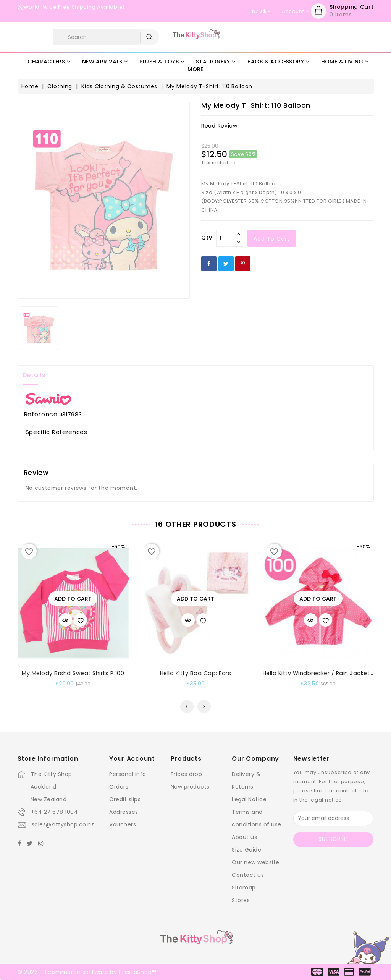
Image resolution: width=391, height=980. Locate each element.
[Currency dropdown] (261, 11)
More (195, 69)
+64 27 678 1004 (55, 812)
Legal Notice (249, 799)
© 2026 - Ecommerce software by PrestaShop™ (87, 972)
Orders (119, 787)
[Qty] (225, 238)
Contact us (248, 875)
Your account (132, 759)
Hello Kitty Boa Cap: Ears (196, 673)
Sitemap (244, 888)
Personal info (128, 774)
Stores (241, 900)
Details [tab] (34, 375)
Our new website (256, 862)
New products (190, 787)
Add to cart (272, 239)
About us (244, 837)
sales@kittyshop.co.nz (63, 824)
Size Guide (246, 850)
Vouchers (123, 824)
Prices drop (187, 774)
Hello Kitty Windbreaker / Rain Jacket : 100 (323, 673)
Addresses (124, 812)
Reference (41, 415)
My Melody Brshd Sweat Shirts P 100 (73, 673)
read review (219, 126)
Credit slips (125, 799)
